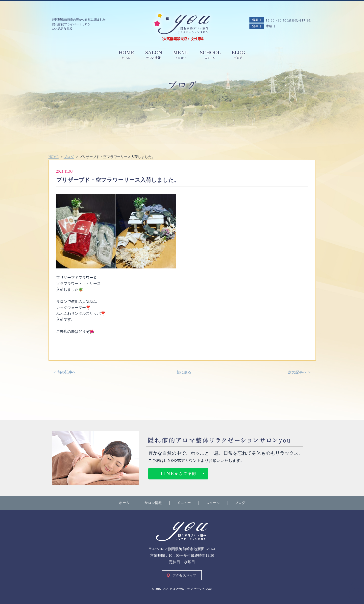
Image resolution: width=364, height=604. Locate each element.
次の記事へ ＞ (300, 372)
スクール (213, 503)
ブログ (240, 503)
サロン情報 (153, 503)
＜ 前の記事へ (64, 372)
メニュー (184, 503)
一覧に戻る (182, 372)
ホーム (124, 503)
